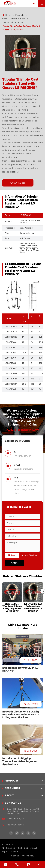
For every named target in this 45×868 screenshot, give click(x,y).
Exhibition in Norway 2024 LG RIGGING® (20, 669)
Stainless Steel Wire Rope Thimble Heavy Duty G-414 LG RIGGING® (12, 608)
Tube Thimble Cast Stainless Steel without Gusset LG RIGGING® (33, 608)
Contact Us (13, 805)
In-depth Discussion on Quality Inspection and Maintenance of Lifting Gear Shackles (21, 715)
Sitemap (15, 856)
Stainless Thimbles (11, 22)
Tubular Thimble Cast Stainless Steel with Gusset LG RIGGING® (22, 28)
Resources (12, 790)
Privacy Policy (27, 856)
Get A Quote (18, 183)
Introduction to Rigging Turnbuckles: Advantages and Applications (20, 761)
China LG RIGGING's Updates (23, 627)
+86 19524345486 (22, 456)
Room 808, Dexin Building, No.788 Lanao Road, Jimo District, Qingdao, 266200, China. (26, 488)
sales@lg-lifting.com (23, 469)
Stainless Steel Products (13, 19)
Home (8, 15)
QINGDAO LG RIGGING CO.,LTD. (18, 848)
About (9, 797)
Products (20, 15)
